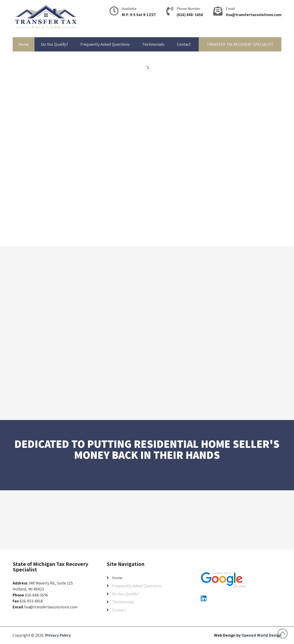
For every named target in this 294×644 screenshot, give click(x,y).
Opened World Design (261, 635)
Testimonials (153, 44)
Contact (184, 44)
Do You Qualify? (55, 44)
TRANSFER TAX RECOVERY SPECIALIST (240, 44)
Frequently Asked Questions (105, 44)
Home (24, 44)
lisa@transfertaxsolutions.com (254, 15)
